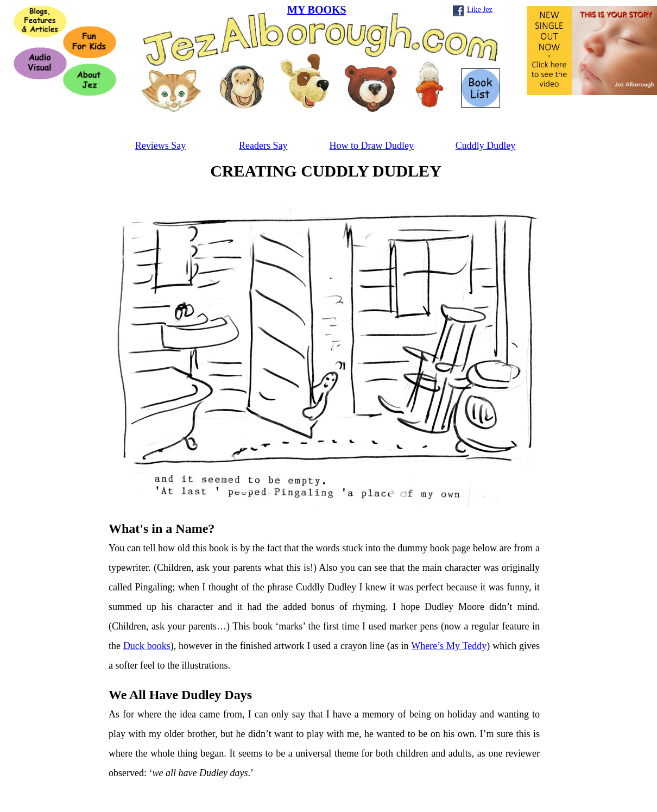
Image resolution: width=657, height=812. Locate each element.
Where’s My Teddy (449, 646)
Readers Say (263, 146)
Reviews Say (161, 146)
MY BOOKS (317, 10)
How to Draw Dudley (372, 146)
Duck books (147, 646)
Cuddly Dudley (486, 146)
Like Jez (480, 10)
